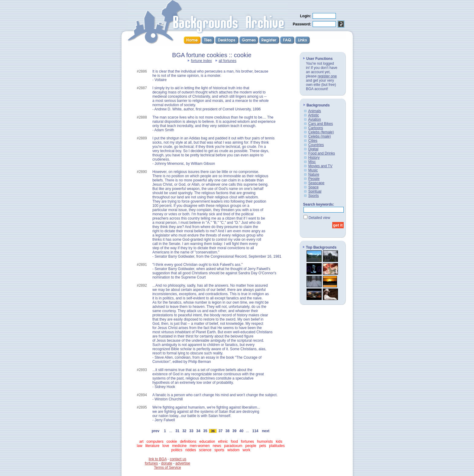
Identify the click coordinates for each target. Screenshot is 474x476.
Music (313, 170)
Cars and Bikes (321, 124)
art (141, 442)
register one (327, 76)
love (166, 446)
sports (219, 450)
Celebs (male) (320, 136)
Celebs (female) (321, 132)
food (234, 442)
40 (241, 431)
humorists (265, 442)
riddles (191, 450)
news (217, 446)
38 (227, 431)
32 (184, 431)
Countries (316, 145)
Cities (313, 141)
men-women (200, 446)
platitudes (277, 446)
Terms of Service (167, 468)
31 (177, 431)
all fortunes (227, 61)
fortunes (247, 442)
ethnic (223, 442)
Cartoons (316, 128)
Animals (315, 111)
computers (155, 442)
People (314, 179)
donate (167, 463)
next (266, 431)
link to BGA (158, 459)
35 (205, 431)
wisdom (234, 450)
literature (153, 446)
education (207, 442)
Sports (314, 196)
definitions (188, 442)
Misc (312, 162)
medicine (179, 446)
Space (313, 187)
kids (279, 442)
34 (198, 431)
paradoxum (233, 446)
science (205, 450)
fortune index (201, 61)
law (140, 446)
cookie (172, 442)
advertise (183, 463)
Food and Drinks (322, 153)
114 (255, 431)
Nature (314, 174)
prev (156, 431)
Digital (313, 149)
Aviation (314, 119)
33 (191, 431)
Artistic (313, 115)
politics (177, 450)
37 (220, 431)
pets (263, 446)
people (251, 446)
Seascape (316, 183)
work (247, 450)
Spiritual (315, 191)
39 (234, 431)
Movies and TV (320, 166)
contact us (178, 459)
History (314, 158)
